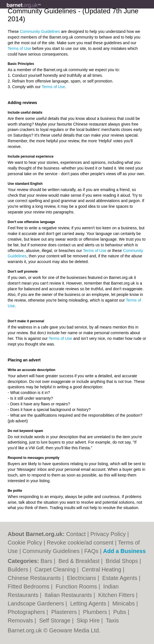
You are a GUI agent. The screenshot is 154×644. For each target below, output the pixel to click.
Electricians (82, 578)
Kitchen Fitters (117, 595)
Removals (21, 620)
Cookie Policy (25, 543)
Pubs (120, 612)
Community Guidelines (40, 31)
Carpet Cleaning (56, 569)
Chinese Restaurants (35, 578)
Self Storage (56, 620)
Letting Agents (89, 603)
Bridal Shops (123, 561)
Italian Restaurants (69, 595)
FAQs (91, 551)
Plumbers (96, 612)
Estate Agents (121, 578)
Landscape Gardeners (37, 603)
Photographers (27, 612)
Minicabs (124, 603)
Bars (47, 561)
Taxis (112, 620)
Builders (19, 569)
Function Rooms (77, 586)
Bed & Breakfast (80, 561)
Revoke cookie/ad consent (80, 543)
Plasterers (65, 612)
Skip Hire (89, 620)
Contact (76, 534)
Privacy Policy (108, 534)
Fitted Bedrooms (29, 586)
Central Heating (102, 569)
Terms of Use (19, 48)
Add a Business (124, 551)
